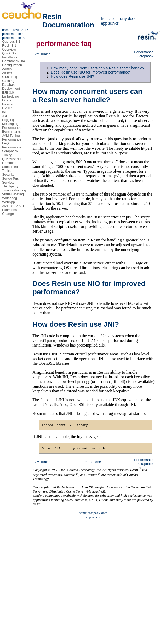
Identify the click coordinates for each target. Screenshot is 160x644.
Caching (8, 81)
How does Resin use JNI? (72, 76)
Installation (10, 57)
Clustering (10, 77)
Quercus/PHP (12, 159)
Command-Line (14, 61)
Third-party (10, 186)
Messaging (10, 124)
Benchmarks (11, 132)
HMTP (7, 108)
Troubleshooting (14, 190)
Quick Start (10, 53)
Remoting (9, 163)
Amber (7, 73)
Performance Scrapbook (12, 149)
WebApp (8, 202)
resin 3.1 (20, 30)
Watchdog (10, 198)
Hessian (8, 104)
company (119, 18)
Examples (9, 210)
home (6, 30)
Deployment (11, 89)
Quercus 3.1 (11, 42)
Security (8, 175)
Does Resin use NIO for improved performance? (91, 72)
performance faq (14, 38)
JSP (5, 116)
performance (12, 34)
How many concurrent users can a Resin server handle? (98, 68)
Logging (8, 120)
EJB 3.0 (8, 92)
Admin (7, 69)
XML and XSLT (13, 206)
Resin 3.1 (9, 45)
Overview (9, 49)
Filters (7, 100)
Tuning (7, 155)
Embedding (11, 96)
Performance (12, 128)
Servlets (8, 182)
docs (132, 18)
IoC (5, 112)
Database (9, 85)
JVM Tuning (11, 135)
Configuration (12, 65)
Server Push (11, 178)
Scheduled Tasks (10, 169)
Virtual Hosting (13, 194)
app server (110, 23)
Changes (9, 214)
